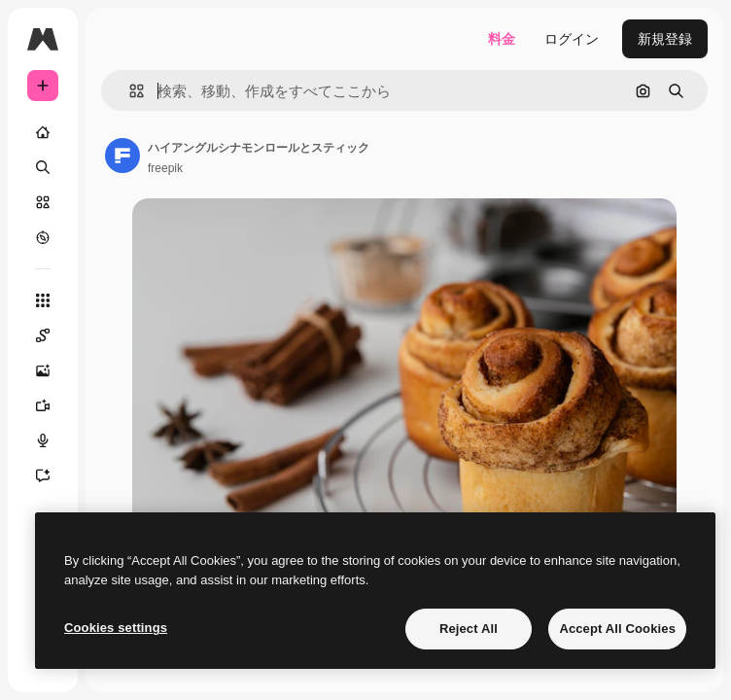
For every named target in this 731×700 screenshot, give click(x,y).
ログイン (572, 39)
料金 (502, 39)
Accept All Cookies (617, 629)
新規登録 (665, 39)
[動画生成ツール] (43, 405)
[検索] (43, 167)
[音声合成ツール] (43, 440)
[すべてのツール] (43, 300)
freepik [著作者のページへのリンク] (165, 168)
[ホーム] (43, 132)
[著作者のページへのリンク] (122, 156)
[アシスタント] (43, 475)
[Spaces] (43, 335)
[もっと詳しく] (43, 237)
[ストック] (43, 202)
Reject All (469, 629)
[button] (129, 91)
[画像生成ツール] (43, 370)
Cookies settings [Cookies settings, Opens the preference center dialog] (116, 628)
